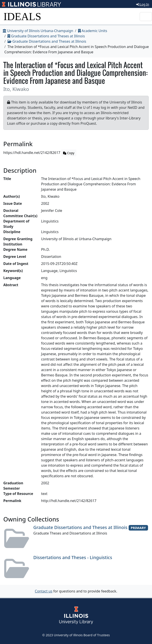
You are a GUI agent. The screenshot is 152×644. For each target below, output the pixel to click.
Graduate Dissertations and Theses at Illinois (46, 36)
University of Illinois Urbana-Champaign (38, 31)
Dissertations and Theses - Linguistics (73, 557)
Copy (69, 153)
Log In (143, 4)
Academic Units (93, 31)
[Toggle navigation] (146, 17)
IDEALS (22, 16)
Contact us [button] (44, 591)
